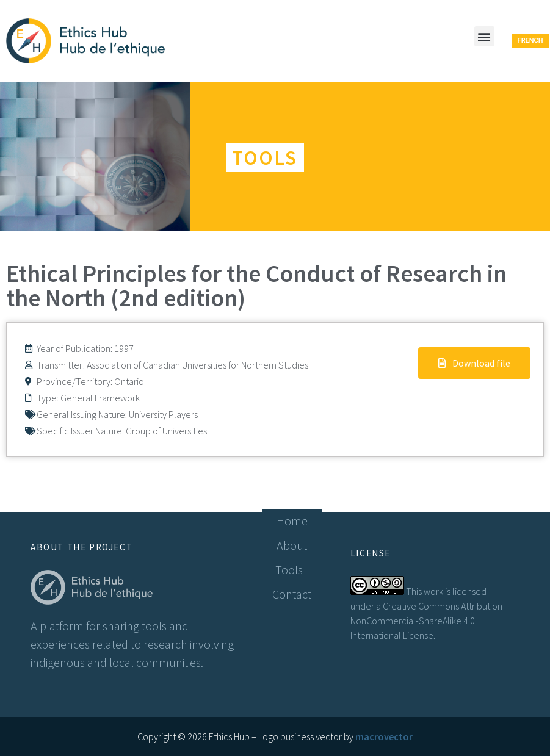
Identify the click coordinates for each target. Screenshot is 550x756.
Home (292, 521)
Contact (292, 594)
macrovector (384, 736)
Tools (292, 570)
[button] (484, 36)
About (292, 545)
